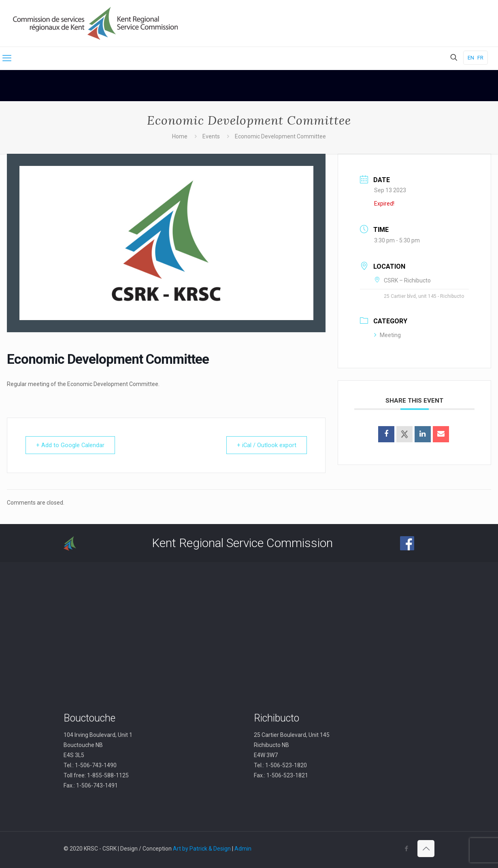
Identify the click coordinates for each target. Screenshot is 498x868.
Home (180, 136)
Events (211, 136)
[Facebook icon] (406, 849)
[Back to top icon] (426, 849)
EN (471, 58)
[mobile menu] (7, 58)
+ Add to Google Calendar (72, 445)
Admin (243, 849)
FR (480, 58)
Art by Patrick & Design (202, 849)
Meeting (387, 335)
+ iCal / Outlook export (265, 445)
